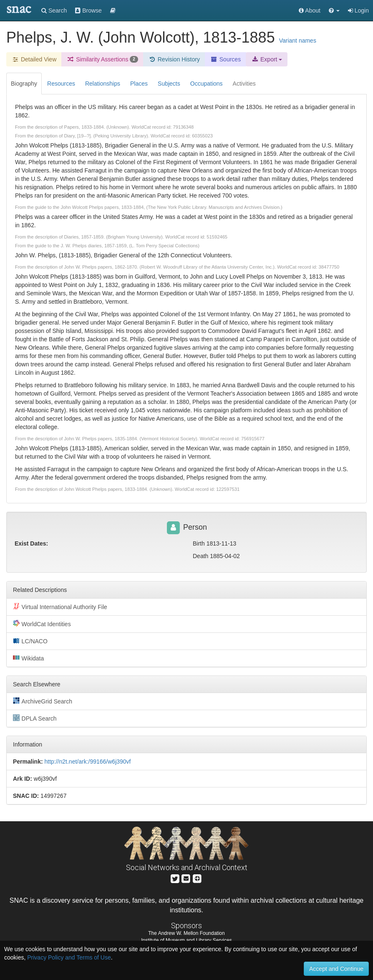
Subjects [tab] (169, 84)
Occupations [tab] (207, 84)
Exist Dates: (31, 543)
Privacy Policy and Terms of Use (69, 957)
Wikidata (28, 658)
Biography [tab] (24, 84)
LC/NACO (30, 641)
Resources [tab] (61, 84)
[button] (334, 10)
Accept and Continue (336, 969)
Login (358, 10)
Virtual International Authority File (60, 607)
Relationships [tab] (103, 84)
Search (54, 10)
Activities (244, 84)
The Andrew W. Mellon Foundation (186, 933)
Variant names (298, 41)
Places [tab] (139, 84)
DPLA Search (35, 718)
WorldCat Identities (42, 624)
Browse (88, 10)
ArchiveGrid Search (43, 701)
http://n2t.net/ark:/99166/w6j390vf (87, 762)
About (310, 10)
